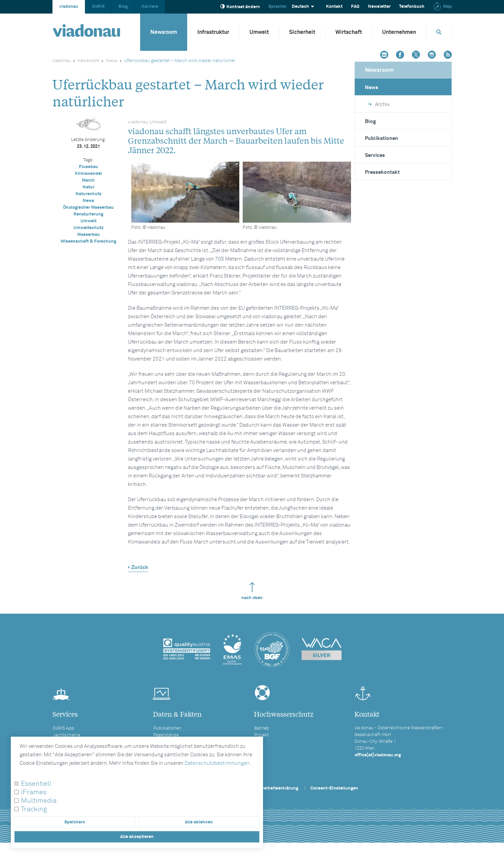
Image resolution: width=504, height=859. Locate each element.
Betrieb (262, 728)
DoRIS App (63, 728)
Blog (123, 7)
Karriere (150, 7)
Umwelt (259, 32)
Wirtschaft (349, 32)
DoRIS (98, 7)
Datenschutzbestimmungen (217, 763)
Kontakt (334, 7)
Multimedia (39, 801)
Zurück (140, 567)
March (88, 180)
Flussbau (89, 167)
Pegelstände (166, 735)
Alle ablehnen (199, 822)
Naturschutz (89, 194)
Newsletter (379, 7)
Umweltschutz (89, 228)
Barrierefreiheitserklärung (271, 788)
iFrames (34, 792)
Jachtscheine (67, 735)
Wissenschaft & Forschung (88, 241)
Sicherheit (302, 32)
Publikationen (381, 138)
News (112, 61)
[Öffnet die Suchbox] (439, 32)
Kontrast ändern (240, 7)
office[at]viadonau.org (378, 755)
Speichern (75, 822)
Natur (89, 187)
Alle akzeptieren (137, 837)
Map (442, 7)
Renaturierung (88, 214)
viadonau (69, 7)
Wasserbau (89, 235)
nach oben (252, 591)
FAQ (355, 7)
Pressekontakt (382, 172)
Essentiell (36, 784)
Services (375, 155)
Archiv (379, 105)
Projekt (261, 735)
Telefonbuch (412, 7)
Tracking (34, 809)
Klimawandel (88, 174)
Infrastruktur (213, 32)
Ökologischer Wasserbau (88, 208)
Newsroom (164, 32)
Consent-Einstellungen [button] (334, 788)
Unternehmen (399, 32)
